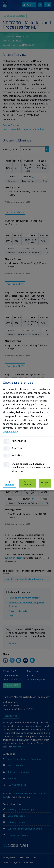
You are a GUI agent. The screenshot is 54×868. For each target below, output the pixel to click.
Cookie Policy (10, 431)
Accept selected (28, 483)
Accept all (45, 483)
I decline (10, 483)
